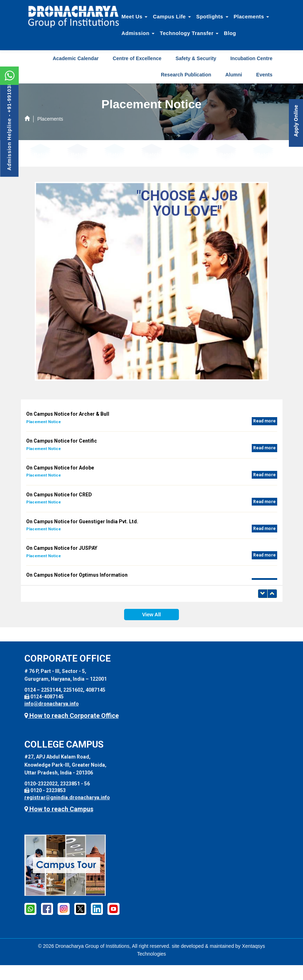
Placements (252, 17)
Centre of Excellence (137, 58)
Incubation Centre (251, 58)
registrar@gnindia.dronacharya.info (67, 797)
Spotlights (212, 17)
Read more (264, 421)
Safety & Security (196, 58)
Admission (138, 33)
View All (151, 615)
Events (264, 75)
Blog (230, 33)
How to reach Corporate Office (72, 716)
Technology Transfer (189, 33)
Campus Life (172, 17)
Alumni (234, 75)
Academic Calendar (76, 58)
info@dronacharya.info (52, 704)
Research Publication (186, 75)
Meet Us (135, 17)
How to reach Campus (59, 809)
